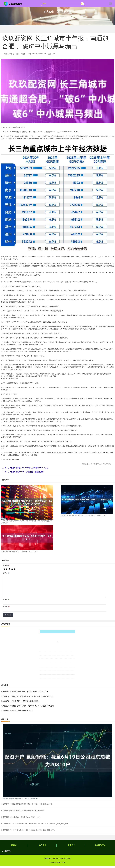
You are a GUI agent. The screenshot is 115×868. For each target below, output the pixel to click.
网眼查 (14, 845)
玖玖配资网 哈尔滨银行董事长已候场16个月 (17, 710)
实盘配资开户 (100, 845)
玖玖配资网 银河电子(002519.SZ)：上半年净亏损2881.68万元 (28, 468)
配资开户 (71, 845)
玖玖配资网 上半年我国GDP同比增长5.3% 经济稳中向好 (21, 817)
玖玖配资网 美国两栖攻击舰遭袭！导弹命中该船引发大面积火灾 (25, 692)
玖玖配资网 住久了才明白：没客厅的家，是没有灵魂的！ (26, 472)
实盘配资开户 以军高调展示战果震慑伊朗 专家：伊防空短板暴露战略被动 (27, 804)
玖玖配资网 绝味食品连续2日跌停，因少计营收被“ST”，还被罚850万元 (27, 706)
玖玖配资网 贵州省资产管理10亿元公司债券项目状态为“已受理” (23, 811)
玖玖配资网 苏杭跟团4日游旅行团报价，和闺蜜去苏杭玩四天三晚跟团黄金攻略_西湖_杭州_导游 (34, 824)
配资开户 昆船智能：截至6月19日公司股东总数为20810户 (21, 799)
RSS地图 (60, 858)
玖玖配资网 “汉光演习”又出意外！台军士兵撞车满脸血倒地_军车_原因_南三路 (28, 830)
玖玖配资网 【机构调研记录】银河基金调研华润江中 (20, 701)
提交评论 (8, 615)
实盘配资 (43, 845)
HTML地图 (67, 858)
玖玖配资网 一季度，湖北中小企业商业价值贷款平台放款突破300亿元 (27, 696)
